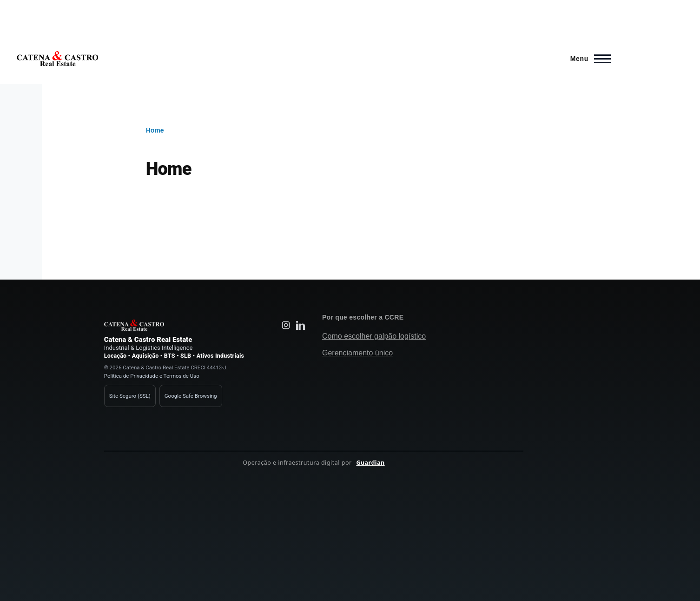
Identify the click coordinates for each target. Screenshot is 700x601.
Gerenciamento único (357, 353)
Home (155, 130)
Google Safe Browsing (191, 396)
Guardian (370, 463)
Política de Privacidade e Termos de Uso (152, 376)
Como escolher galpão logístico (374, 336)
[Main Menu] (588, 59)
